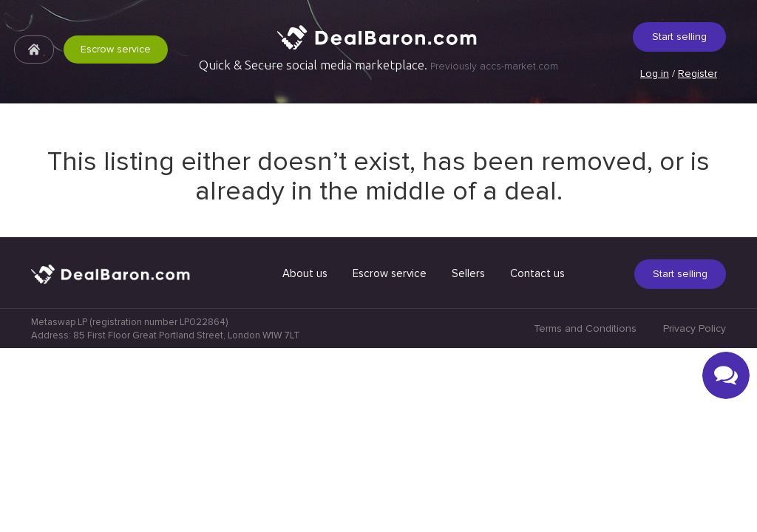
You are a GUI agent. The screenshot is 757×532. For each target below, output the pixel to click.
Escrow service (116, 49)
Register (697, 74)
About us (305, 457)
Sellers (468, 457)
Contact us (537, 457)
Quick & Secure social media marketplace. (378, 65)
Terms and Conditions (585, 512)
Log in (655, 74)
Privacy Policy (695, 512)
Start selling (679, 37)
